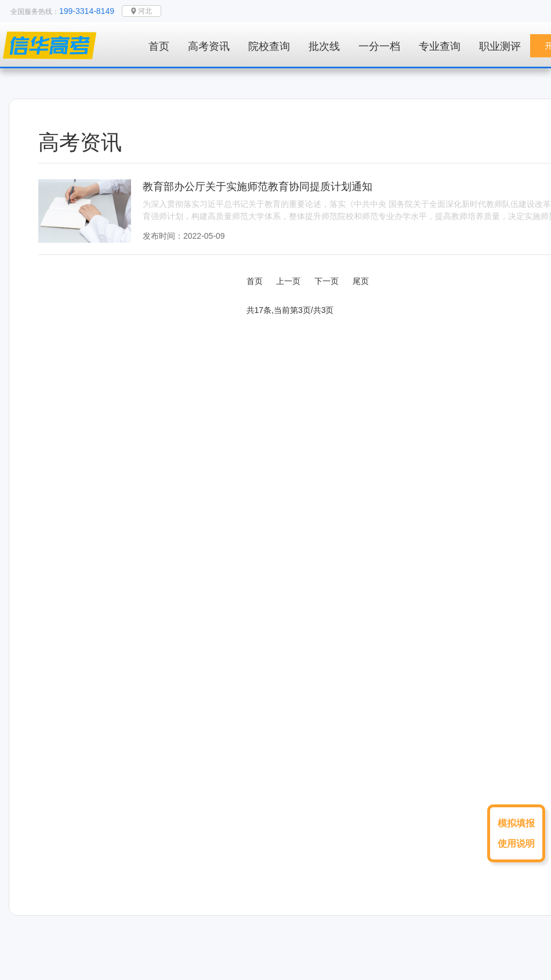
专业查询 (440, 46)
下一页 (327, 281)
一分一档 (379, 46)
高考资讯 (209, 46)
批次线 (324, 46)
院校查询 (269, 46)
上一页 (288, 281)
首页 (159, 46)
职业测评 (500, 46)
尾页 (361, 281)
